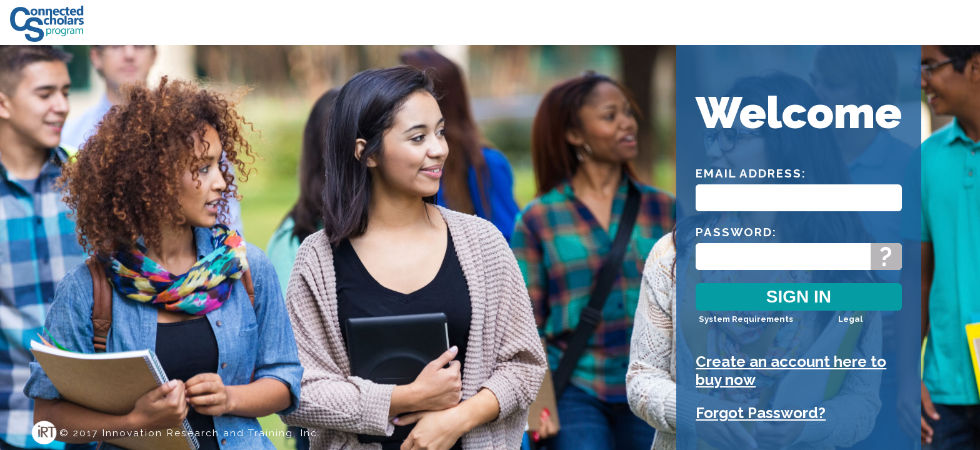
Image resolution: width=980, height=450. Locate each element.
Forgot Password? (761, 413)
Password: (736, 232)
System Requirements (746, 319)
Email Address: (751, 173)
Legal (850, 319)
